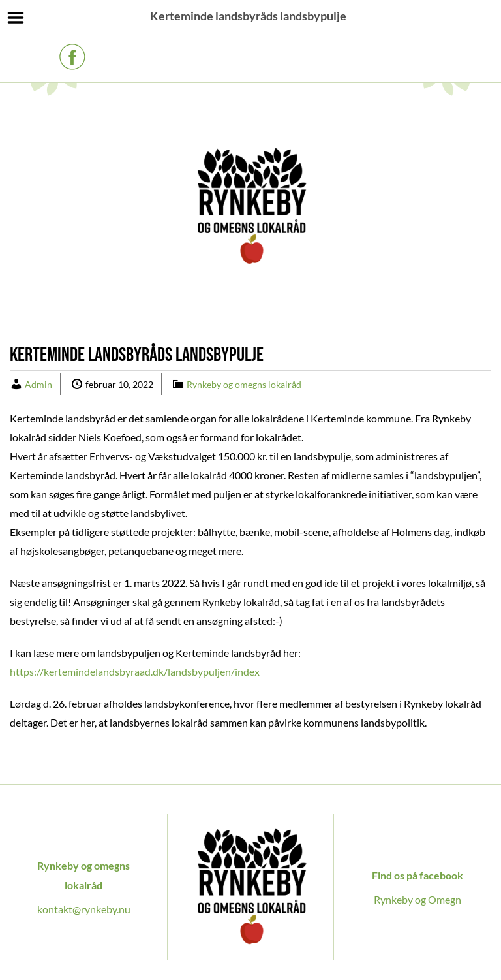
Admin (38, 384)
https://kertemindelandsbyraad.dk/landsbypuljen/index (135, 672)
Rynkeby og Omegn (417, 899)
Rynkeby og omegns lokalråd (244, 384)
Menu (16, 18)
